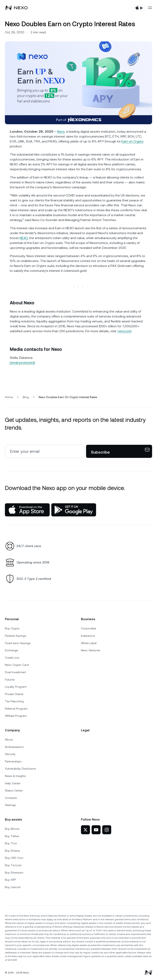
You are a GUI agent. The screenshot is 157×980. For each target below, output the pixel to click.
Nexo (61, 132)
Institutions (88, 636)
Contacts (11, 798)
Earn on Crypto (132, 141)
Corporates (89, 628)
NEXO (24, 238)
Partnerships (13, 761)
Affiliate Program (16, 716)
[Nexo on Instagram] (107, 830)
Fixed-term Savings (18, 643)
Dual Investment (15, 672)
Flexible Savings (15, 636)
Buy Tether (12, 836)
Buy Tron (11, 843)
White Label (89, 643)
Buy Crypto (12, 628)
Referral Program (16, 709)
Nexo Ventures (90, 650)
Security (10, 754)
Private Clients (14, 694)
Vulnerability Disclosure (20, 769)
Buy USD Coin (14, 858)
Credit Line (12, 658)
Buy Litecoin (13, 887)
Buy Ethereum (14, 873)
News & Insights (15, 776)
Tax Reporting (14, 701)
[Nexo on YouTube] (96, 830)
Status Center (14, 790)
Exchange (11, 650)
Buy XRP (10, 880)
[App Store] (27, 510)
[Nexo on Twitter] (85, 830)
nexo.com (125, 331)
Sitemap (10, 805)
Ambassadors (14, 747)
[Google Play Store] (74, 510)
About (9, 740)
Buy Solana (12, 851)
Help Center (13, 783)
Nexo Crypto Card (17, 665)
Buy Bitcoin (12, 829)
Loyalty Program (16, 687)
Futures (10, 680)
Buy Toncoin (13, 865)
